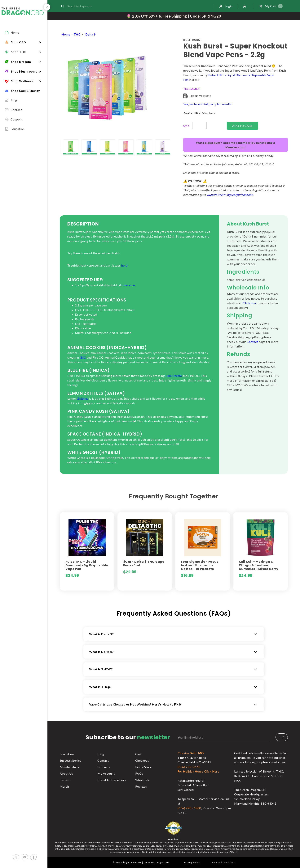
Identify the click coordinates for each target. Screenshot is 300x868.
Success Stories (70, 760)
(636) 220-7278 (189, 767)
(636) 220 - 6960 (189, 808)
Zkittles (83, 398)
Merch (64, 786)
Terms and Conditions (223, 862)
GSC (83, 357)
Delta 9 (90, 34)
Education (67, 754)
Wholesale (143, 780)
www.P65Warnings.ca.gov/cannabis (230, 195)
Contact (252, 342)
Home (66, 34)
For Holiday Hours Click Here (198, 771)
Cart (138, 754)
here (124, 265)
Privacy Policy (192, 862)
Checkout (142, 760)
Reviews (141, 786)
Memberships (69, 767)
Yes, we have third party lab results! (208, 104)
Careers (65, 780)
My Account (106, 773)
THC (77, 34)
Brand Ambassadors (112, 780)
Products (104, 767)
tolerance (128, 285)
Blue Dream (174, 376)
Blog (101, 754)
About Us (66, 773)
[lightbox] (60, 147)
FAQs (139, 773)
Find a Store (144, 767)
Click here (250, 303)
